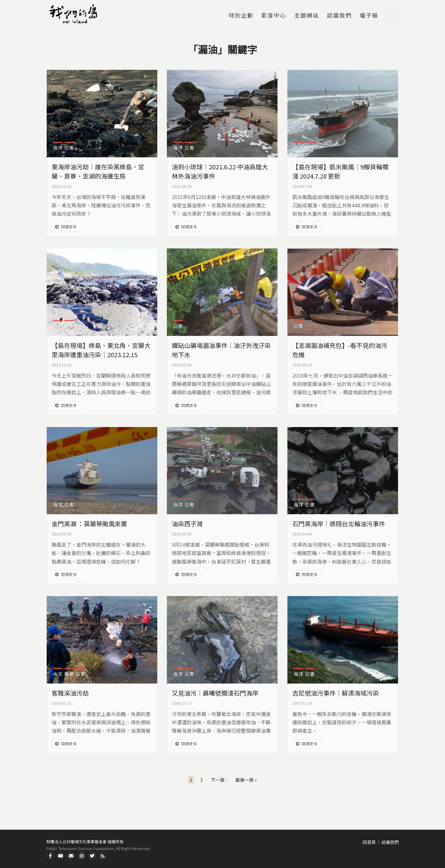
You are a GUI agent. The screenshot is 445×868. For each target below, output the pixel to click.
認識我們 (339, 16)
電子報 (369, 16)
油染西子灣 (187, 524)
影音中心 (274, 16)
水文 (58, 674)
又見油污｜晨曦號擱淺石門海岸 (215, 693)
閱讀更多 (69, 227)
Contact (71, 856)
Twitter (92, 856)
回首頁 (369, 842)
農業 (69, 674)
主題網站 (307, 16)
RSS (103, 856)
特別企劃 (241, 16)
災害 (310, 148)
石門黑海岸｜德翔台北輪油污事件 (339, 524)
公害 (69, 148)
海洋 (58, 148)
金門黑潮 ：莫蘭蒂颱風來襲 (89, 524)
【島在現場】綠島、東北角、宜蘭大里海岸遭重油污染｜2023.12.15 (101, 350)
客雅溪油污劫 (70, 693)
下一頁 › (219, 780)
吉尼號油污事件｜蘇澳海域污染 (336, 693)
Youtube (61, 856)
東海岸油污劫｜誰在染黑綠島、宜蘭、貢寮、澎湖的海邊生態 (98, 171)
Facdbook (50, 856)
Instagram (82, 856)
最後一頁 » (246, 780)
